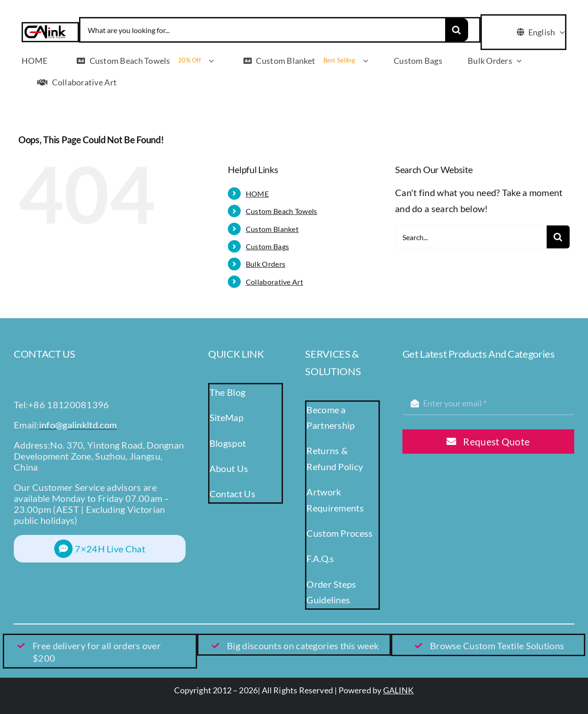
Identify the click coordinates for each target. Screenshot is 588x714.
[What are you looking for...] (263, 30)
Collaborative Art (274, 282)
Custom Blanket (272, 229)
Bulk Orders (266, 264)
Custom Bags (267, 246)
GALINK (399, 690)
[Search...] (471, 237)
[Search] (457, 30)
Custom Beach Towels (282, 211)
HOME (257, 194)
